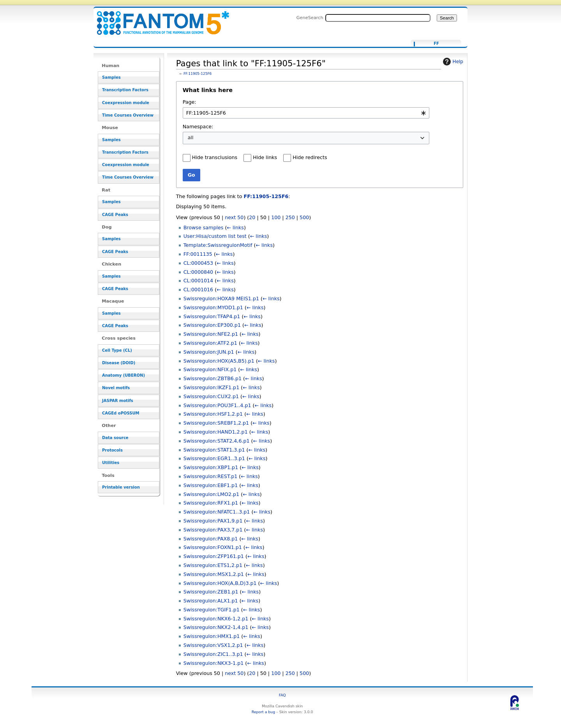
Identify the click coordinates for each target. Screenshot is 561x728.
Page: (190, 102)
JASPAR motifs (118, 401)
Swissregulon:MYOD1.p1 (213, 307)
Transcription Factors (125, 90)
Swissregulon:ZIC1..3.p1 (213, 654)
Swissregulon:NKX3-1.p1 (214, 663)
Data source (115, 438)
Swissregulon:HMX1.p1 (212, 636)
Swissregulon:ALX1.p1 (211, 601)
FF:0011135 (198, 254)
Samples (111, 77)
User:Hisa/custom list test (215, 236)
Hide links (265, 157)
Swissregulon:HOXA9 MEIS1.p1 (221, 298)
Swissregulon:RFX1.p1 (211, 503)
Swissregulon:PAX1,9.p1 (213, 521)
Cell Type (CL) (117, 350)
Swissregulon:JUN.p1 (209, 352)
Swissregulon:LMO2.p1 (212, 494)
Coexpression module (126, 103)
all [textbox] (191, 137)
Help (452, 62)
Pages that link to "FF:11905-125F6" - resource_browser (158, 19)
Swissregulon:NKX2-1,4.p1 (216, 627)
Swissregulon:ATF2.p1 (210, 343)
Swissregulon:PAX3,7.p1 (213, 530)
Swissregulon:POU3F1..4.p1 (217, 405)
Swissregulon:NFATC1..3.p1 (217, 512)
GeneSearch (310, 18)
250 (290, 217)
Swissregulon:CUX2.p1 (211, 396)
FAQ (282, 695)
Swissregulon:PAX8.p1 (211, 539)
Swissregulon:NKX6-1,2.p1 (216, 619)
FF (436, 44)
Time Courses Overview (128, 115)
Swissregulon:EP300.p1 (212, 325)
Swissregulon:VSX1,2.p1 (213, 645)
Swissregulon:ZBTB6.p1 (213, 378)
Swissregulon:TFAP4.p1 (212, 316)
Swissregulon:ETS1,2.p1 (213, 565)
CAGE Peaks (115, 215)
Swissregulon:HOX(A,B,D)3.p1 (220, 583)
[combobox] (306, 113)
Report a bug (263, 712)
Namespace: (198, 127)
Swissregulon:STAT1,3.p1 (214, 450)
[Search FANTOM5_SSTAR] (378, 18)
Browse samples (204, 228)
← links (235, 228)
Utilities (111, 463)
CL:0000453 (198, 263)
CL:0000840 (198, 272)
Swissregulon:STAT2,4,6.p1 (217, 441)
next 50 (234, 217)
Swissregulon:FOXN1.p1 (213, 547)
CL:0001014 (198, 281)
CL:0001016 (198, 290)
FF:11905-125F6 (198, 74)
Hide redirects (310, 157)
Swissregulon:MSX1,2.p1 (214, 574)
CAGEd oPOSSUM (121, 413)
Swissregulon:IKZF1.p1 (212, 387)
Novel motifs (116, 388)
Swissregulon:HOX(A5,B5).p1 (219, 361)
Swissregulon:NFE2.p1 (211, 334)
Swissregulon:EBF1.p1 (211, 485)
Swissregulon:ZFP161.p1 (214, 556)
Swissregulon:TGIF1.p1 (212, 610)
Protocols (112, 450)
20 (252, 217)
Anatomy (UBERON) (123, 375)
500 (304, 217)
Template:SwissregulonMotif (218, 245)
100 (276, 217)
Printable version (121, 487)
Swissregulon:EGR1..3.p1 (214, 458)
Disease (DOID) (119, 363)
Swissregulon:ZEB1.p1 (211, 592)
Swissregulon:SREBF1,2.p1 (216, 423)
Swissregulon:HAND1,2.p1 (216, 432)
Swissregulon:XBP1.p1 (211, 467)
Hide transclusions (215, 157)
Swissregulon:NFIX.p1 (210, 369)
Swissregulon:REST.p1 (211, 476)
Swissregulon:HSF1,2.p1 (213, 414)
